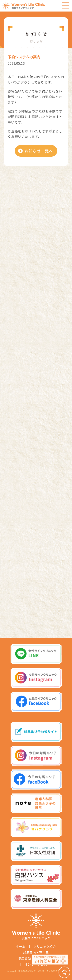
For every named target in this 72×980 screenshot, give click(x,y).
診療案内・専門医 (36, 952)
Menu (65, 6)
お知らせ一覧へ (39, 151)
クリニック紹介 (45, 946)
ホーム (21, 946)
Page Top (64, 972)
